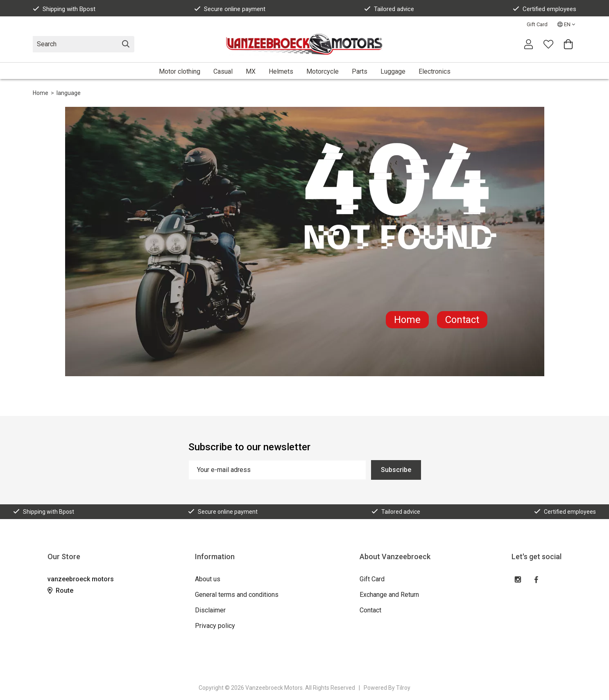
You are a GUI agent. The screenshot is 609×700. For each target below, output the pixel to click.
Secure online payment (230, 9)
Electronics (435, 71)
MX (251, 71)
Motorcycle (323, 71)
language (69, 93)
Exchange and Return (389, 595)
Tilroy (403, 688)
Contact (462, 320)
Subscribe (396, 470)
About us (208, 579)
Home (41, 93)
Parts (360, 71)
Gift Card (537, 24)
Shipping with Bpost (64, 9)
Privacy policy (215, 626)
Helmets (281, 71)
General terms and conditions (237, 595)
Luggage (393, 71)
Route (60, 590)
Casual (223, 71)
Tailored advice (389, 9)
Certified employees (544, 9)
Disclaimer (210, 610)
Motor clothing (180, 71)
